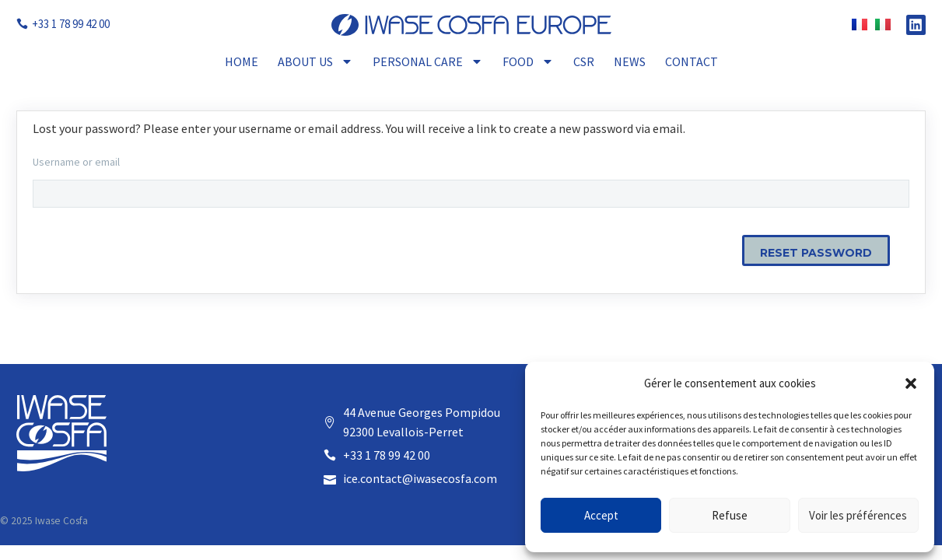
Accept (601, 515)
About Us (315, 61)
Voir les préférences (858, 515)
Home (242, 61)
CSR (584, 61)
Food (528, 61)
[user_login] (471, 194)
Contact (692, 61)
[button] (911, 383)
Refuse (730, 515)
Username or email (76, 162)
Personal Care (428, 61)
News (630, 61)
